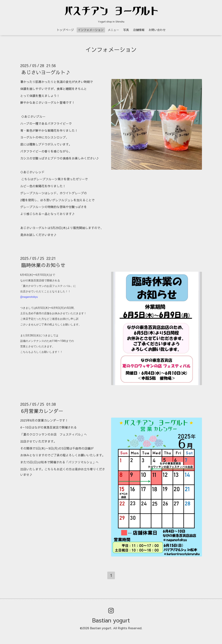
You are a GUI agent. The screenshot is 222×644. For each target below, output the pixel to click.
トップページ (65, 30)
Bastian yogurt (111, 620)
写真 (126, 30)
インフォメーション (91, 30)
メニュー (113, 30)
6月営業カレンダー (42, 411)
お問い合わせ (157, 30)
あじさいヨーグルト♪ (46, 72)
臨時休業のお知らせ (43, 265)
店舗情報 (139, 30)
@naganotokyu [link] (29, 297)
